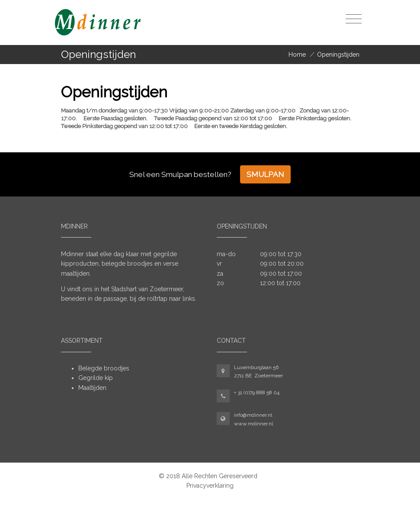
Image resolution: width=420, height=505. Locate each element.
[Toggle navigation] (354, 19)
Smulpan (265, 174)
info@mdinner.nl (253, 415)
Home (297, 55)
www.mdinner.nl (253, 424)
